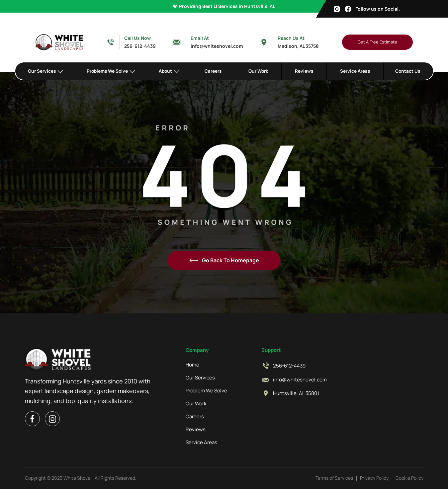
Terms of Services (334, 478)
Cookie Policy (409, 478)
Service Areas (355, 71)
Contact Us (408, 71)
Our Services (200, 378)
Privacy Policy (374, 478)
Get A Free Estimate (377, 42)
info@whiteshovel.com (300, 380)
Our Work (258, 71)
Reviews (304, 71)
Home (192, 365)
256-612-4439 (289, 366)
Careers (213, 71)
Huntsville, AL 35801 (296, 393)
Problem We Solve (206, 391)
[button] (46, 71)
